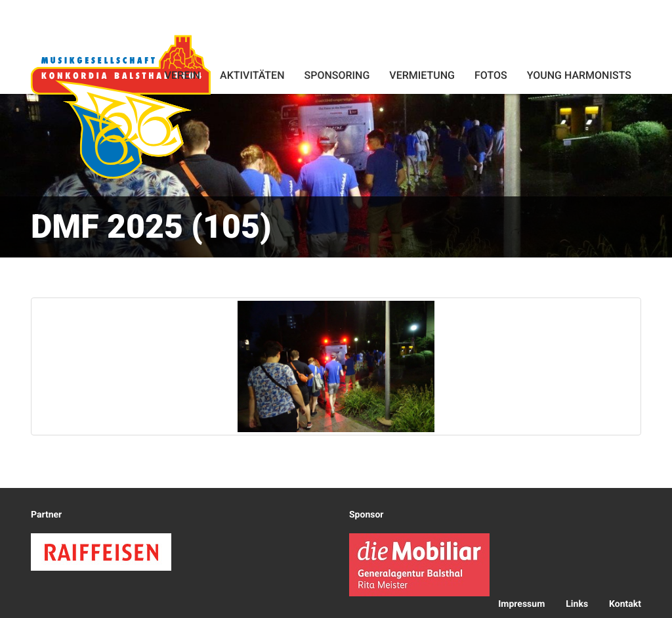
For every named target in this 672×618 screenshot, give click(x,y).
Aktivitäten (252, 75)
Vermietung (422, 75)
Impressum (521, 604)
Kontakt (625, 604)
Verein (182, 75)
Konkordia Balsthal (121, 106)
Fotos (491, 75)
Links (577, 604)
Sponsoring (337, 75)
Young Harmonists (579, 75)
